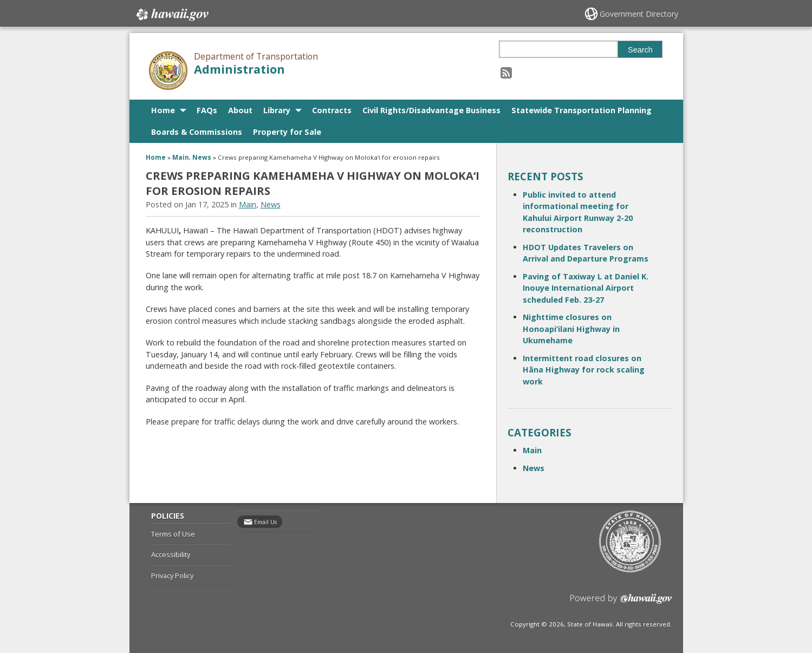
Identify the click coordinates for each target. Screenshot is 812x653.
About (240, 110)
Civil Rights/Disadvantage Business (431, 110)
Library (277, 110)
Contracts (332, 110)
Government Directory (639, 14)
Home (163, 110)
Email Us (265, 522)
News (202, 157)
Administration (239, 69)
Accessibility (171, 554)
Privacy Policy (172, 576)
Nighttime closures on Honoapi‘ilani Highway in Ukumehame (571, 329)
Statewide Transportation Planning (582, 110)
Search (640, 50)
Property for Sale (287, 132)
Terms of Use (173, 534)
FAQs (207, 110)
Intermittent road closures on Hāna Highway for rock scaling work (584, 370)
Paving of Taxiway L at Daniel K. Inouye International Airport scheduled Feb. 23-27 (586, 288)
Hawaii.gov (171, 15)
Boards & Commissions (197, 132)
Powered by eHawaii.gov (621, 603)
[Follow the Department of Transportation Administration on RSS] (506, 72)
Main (181, 157)
